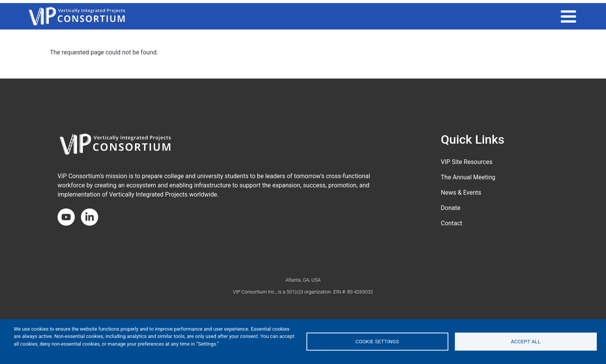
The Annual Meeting (468, 177)
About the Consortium (541, 16)
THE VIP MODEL (342, 16)
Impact (438, 16)
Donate (450, 208)
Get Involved (478, 16)
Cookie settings (377, 341)
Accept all (526, 341)
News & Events (461, 193)
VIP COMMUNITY (395, 16)
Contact (451, 223)
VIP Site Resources (467, 162)
